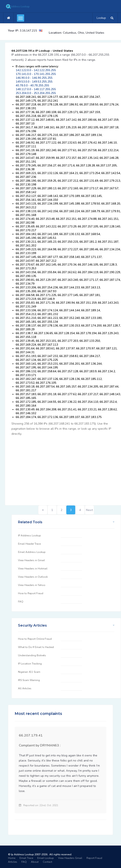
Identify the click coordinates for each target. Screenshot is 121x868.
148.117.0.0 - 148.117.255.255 (36, 89)
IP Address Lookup (29, 536)
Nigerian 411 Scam (29, 672)
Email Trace (26, 858)
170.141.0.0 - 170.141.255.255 (36, 74)
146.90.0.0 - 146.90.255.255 (34, 78)
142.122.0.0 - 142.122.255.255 (36, 70)
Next (90, 510)
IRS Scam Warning (29, 680)
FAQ (21, 602)
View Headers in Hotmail (33, 569)
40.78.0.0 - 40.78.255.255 (32, 86)
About (35, 862)
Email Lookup (46, 858)
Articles (13, 862)
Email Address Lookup (32, 552)
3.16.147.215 (28, 31)
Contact (47, 862)
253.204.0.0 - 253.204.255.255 (36, 93)
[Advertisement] (66, 468)
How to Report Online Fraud (35, 639)
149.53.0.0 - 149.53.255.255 (34, 82)
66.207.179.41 (31, 735)
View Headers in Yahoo (32, 585)
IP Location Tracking (30, 664)
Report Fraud (94, 858)
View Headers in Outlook (33, 577)
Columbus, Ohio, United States (84, 33)
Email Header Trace (29, 544)
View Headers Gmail (70, 858)
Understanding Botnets (32, 655)
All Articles (25, 688)
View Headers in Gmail (31, 560)
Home (12, 858)
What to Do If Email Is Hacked (36, 647)
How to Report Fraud (31, 593)
